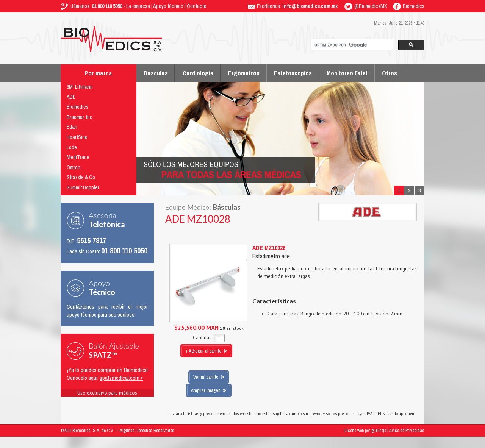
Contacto (197, 6)
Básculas (156, 73)
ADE (71, 97)
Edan (72, 127)
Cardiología (198, 73)
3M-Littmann (80, 87)
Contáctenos (81, 307)
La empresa (138, 6)
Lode (72, 147)
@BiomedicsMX (366, 6)
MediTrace (78, 157)
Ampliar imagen (206, 390)
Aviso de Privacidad (407, 431)
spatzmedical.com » (121, 378)
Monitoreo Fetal (347, 73)
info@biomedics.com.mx (310, 6)
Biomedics (409, 6)
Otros (390, 73)
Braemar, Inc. (80, 117)
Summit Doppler (83, 187)
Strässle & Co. (81, 177)
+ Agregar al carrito (203, 351)
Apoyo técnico (168, 6)
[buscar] (351, 45)
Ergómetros (244, 73)
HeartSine (77, 137)
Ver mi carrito (206, 377)
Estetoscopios (293, 73)
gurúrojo (379, 431)
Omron (74, 167)
